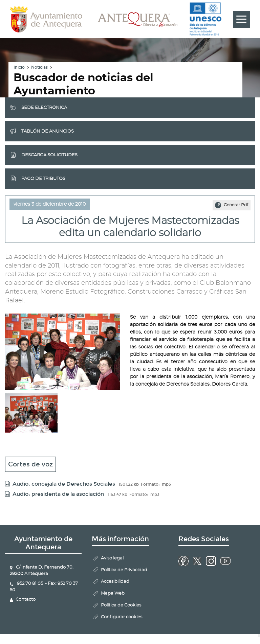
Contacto (26, 600)
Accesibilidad (115, 582)
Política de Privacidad (124, 570)
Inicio (19, 67)
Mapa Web (113, 593)
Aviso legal (112, 558)
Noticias (39, 67)
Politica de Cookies (121, 605)
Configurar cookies (122, 617)
